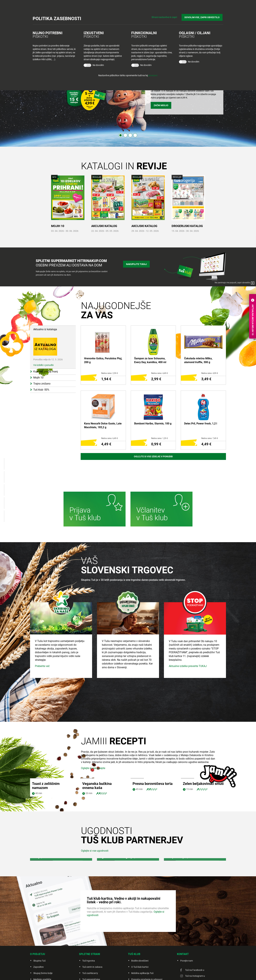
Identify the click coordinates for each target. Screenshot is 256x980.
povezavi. (153, 75)
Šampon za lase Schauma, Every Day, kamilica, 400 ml (150, 360)
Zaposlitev (39, 967)
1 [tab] (120, 135)
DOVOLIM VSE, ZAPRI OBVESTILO (203, 17)
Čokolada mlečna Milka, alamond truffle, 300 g (198, 360)
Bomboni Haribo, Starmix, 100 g (153, 424)
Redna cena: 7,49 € (210, 438)
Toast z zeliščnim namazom (46, 786)
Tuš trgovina (89, 961)
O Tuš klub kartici (140, 967)
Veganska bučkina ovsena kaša (97, 786)
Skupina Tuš (39, 961)
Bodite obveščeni (140, 961)
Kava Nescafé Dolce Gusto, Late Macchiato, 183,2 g (103, 425)
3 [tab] (130, 135)
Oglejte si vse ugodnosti (95, 851)
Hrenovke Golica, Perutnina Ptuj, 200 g (103, 360)
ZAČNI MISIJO (161, 105)
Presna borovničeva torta (153, 784)
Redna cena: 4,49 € (160, 373)
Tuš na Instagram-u (195, 976)
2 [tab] (125, 135)
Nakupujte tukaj (136, 264)
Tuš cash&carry (90, 973)
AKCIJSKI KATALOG (104, 226)
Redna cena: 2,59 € (110, 373)
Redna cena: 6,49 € (110, 438)
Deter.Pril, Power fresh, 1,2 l (201, 424)
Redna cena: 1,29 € (160, 438)
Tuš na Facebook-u (195, 970)
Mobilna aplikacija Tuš (142, 973)
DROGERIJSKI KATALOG (187, 226)
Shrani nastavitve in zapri (166, 16)
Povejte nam (187, 961)
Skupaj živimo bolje (43, 973)
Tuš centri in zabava (92, 967)
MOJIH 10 (58, 226)
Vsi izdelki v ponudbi (43, 365)
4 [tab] (135, 135)
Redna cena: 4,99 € (210, 373)
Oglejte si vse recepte (93, 768)
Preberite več (42, 696)
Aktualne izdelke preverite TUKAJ (188, 696)
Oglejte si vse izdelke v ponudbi (153, 456)
